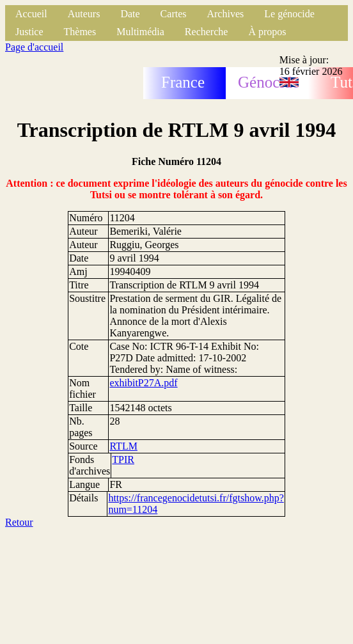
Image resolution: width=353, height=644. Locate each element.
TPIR (123, 459)
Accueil (31, 14)
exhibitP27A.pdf (143, 383)
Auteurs (84, 14)
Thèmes (80, 32)
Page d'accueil (34, 47)
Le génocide (289, 14)
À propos (267, 32)
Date (130, 14)
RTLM (123, 446)
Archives (225, 14)
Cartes (174, 14)
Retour (19, 522)
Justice (29, 32)
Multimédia (140, 32)
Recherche (207, 32)
